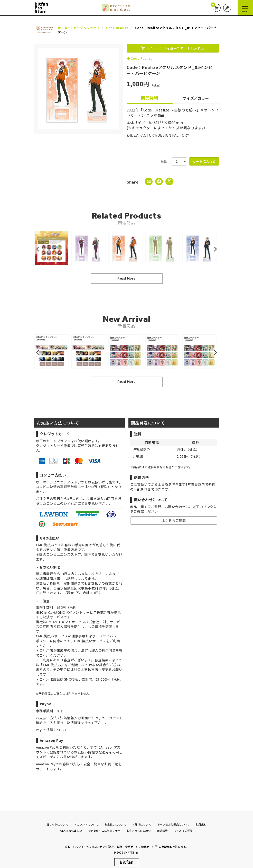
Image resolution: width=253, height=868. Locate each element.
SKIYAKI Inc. (132, 848)
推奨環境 (162, 826)
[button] (38, 249)
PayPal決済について (52, 730)
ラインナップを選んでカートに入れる (173, 48)
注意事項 (78, 636)
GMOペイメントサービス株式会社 (73, 622)
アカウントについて (86, 820)
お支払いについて (115, 820)
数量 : (165, 161)
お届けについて (142, 820)
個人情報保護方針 (71, 826)
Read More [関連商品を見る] (127, 278)
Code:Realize (142, 58)
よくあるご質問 (174, 520)
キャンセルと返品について (173, 820)
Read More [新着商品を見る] (127, 382)
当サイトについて (57, 820)
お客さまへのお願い (139, 826)
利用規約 (201, 820)
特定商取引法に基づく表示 (104, 826)
